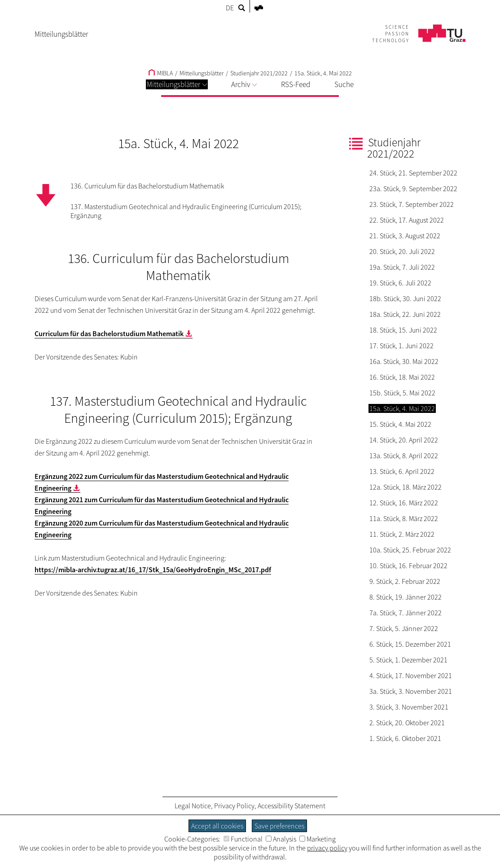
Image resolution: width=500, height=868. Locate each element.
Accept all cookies (217, 826)
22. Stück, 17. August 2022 (407, 220)
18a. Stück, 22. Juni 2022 (405, 314)
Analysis (281, 839)
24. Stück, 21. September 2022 (413, 173)
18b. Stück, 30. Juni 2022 (405, 298)
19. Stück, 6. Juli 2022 (400, 283)
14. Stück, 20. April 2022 (404, 440)
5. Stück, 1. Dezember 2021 (408, 660)
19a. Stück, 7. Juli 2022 (402, 267)
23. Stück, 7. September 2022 (412, 204)
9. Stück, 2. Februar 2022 (405, 581)
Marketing (318, 839)
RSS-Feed (296, 84)
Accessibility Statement (292, 806)
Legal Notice (193, 806)
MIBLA (161, 73)
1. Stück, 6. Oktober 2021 (405, 738)
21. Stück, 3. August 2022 (405, 236)
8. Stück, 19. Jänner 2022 (406, 597)
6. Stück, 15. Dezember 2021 (410, 644)
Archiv (244, 84)
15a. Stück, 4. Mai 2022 (323, 73)
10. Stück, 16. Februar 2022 (408, 566)
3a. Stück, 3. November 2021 (411, 691)
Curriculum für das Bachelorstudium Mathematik (109, 333)
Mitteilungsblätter (177, 84)
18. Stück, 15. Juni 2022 (403, 330)
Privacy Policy (234, 806)
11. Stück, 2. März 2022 (402, 534)
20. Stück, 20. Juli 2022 (402, 251)
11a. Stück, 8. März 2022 (404, 518)
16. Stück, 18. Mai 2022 (402, 377)
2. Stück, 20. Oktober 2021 (407, 723)
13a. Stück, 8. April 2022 (404, 456)
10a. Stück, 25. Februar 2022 (410, 550)
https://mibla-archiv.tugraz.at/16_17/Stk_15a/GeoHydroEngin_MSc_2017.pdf (153, 570)
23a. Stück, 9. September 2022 (413, 189)
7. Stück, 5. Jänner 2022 (404, 628)
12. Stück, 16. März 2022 (404, 503)
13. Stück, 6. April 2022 (402, 471)
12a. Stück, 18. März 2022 (406, 487)
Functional (243, 839)
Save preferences (279, 826)
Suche (344, 84)
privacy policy (327, 848)
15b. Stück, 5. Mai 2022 (402, 393)
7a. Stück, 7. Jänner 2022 (406, 613)
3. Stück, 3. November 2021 (409, 707)
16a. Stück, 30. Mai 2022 (404, 361)
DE (230, 8)
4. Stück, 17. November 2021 (411, 675)
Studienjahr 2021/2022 (259, 73)
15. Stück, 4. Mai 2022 (400, 424)
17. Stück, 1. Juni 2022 (401, 346)
